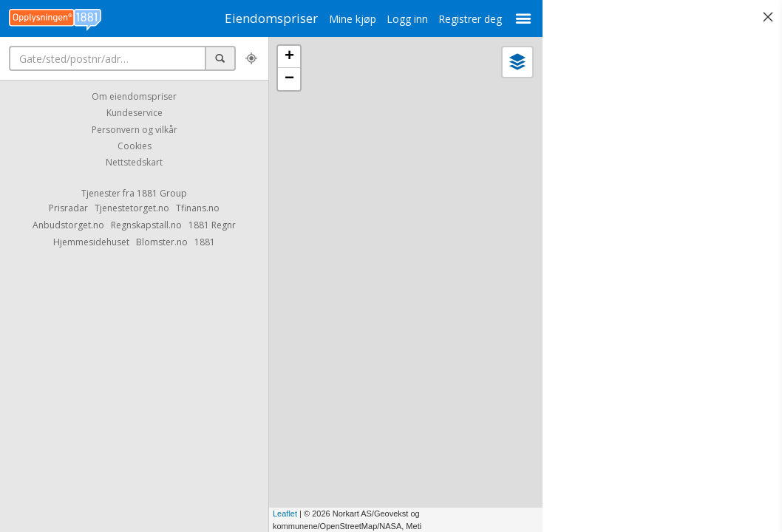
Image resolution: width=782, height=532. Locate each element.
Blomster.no (162, 242)
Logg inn (407, 19)
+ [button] (289, 57)
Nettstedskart (134, 163)
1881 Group (162, 193)
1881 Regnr (212, 225)
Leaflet (285, 514)
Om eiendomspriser (134, 96)
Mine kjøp (353, 19)
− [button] (289, 79)
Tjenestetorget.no (132, 208)
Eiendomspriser (271, 18)
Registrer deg (470, 19)
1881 (205, 242)
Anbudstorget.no (68, 225)
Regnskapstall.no (146, 225)
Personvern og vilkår (135, 130)
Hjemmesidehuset (91, 242)
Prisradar (68, 208)
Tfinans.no (198, 208)
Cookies (135, 146)
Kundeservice (135, 113)
